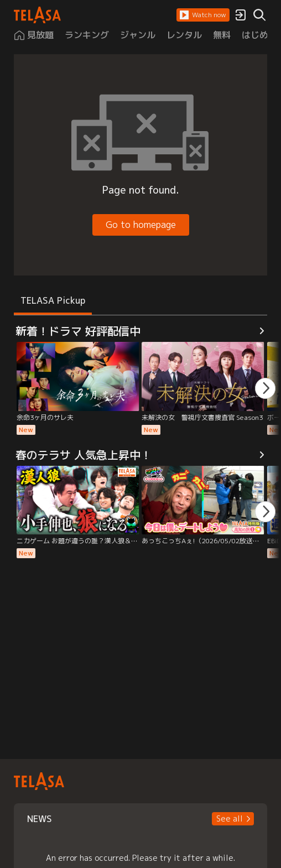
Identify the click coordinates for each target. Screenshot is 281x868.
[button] (203, 15)
